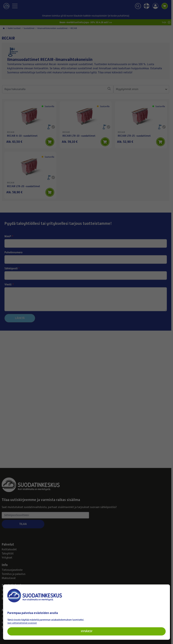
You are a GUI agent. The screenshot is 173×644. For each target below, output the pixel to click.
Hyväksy (87, 631)
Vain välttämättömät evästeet (22, 623)
